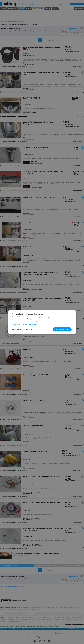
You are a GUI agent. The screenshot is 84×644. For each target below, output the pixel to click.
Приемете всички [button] (62, 329)
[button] (42, 324)
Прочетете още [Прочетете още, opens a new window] (32, 321)
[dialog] (42, 322)
